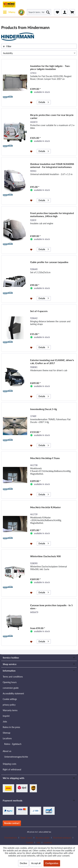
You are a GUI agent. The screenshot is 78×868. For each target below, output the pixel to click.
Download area (11, 838)
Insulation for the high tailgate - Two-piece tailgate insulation (50, 67)
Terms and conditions (13, 677)
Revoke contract (12, 823)
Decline (23, 863)
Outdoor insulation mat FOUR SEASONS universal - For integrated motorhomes (52, 165)
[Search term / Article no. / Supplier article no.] (39, 12)
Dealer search (26, 838)
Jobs (5, 722)
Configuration (52, 863)
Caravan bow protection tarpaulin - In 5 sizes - (51, 607)
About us (7, 751)
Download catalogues (62, 838)
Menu (9, 12)
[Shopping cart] (72, 12)
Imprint (6, 716)
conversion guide (11, 688)
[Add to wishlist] (32, 102)
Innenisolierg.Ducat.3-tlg (44, 409)
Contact (30, 843)
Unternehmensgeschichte (16, 757)
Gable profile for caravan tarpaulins (49, 262)
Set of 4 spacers (39, 311)
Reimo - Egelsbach (13, 744)
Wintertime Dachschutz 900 (45, 556)
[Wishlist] (57, 12)
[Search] (48, 12)
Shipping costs (9, 764)
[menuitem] (9, 12)
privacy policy (9, 705)
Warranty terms (10, 710)
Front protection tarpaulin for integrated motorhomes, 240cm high (52, 215)
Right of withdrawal (12, 769)
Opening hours (10, 682)
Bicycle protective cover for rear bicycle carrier (52, 116)
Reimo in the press (11, 727)
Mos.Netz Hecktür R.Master (45, 507)
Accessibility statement (13, 693)
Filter (7, 46)
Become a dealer (43, 838)
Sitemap (7, 733)
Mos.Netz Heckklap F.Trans (45, 458)
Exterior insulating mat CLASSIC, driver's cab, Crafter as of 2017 (52, 362)
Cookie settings (10, 699)
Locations (7, 738)
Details (44, 102)
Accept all (36, 863)
